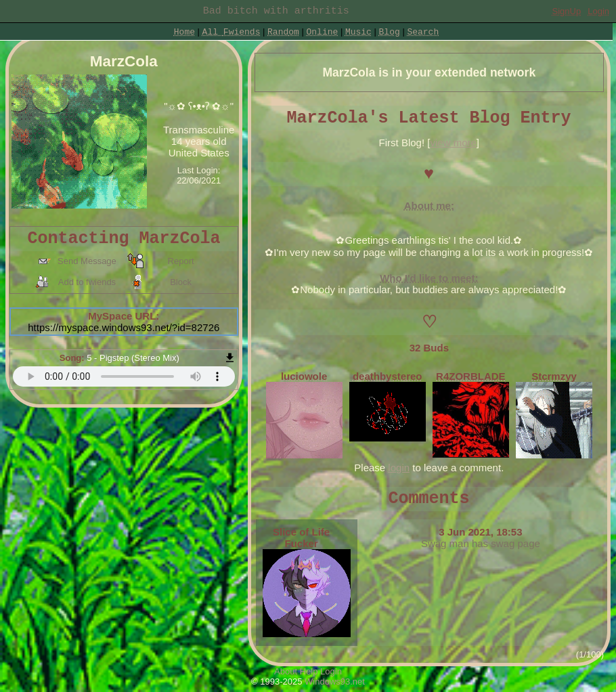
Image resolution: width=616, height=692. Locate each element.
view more (453, 143)
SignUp (567, 11)
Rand (283, 32)
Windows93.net (335, 682)
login (399, 468)
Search (423, 32)
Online (322, 32)
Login (598, 11)
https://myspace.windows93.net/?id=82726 (124, 327)
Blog (390, 32)
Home (184, 32)
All (232, 32)
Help (309, 671)
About (286, 671)
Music (358, 32)
